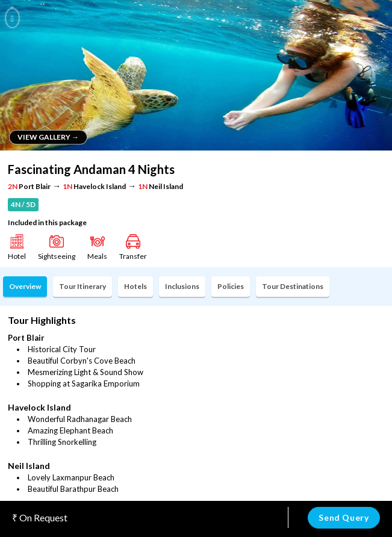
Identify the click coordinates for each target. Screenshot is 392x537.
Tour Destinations (293, 286)
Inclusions (182, 286)
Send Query (344, 517)
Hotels (135, 286)
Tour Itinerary (82, 286)
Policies (231, 286)
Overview (25, 286)
